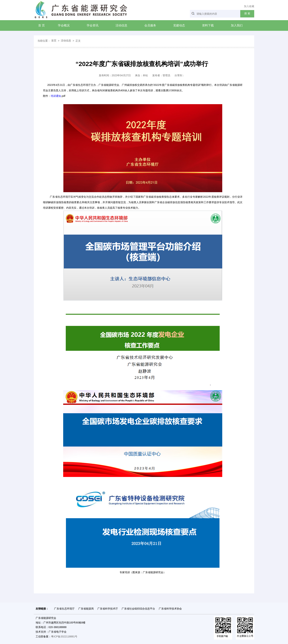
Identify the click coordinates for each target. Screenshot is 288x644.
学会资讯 (93, 25)
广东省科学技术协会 (170, 609)
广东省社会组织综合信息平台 (138, 609)
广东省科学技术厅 (108, 609)
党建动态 (179, 25)
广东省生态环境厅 (64, 609)
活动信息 (121, 25)
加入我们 (237, 25)
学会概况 (64, 25)
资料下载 (208, 25)
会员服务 (150, 25)
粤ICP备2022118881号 (64, 636)
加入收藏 (249, 6)
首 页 (42, 25)
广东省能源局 (86, 609)
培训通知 (56, 96)
